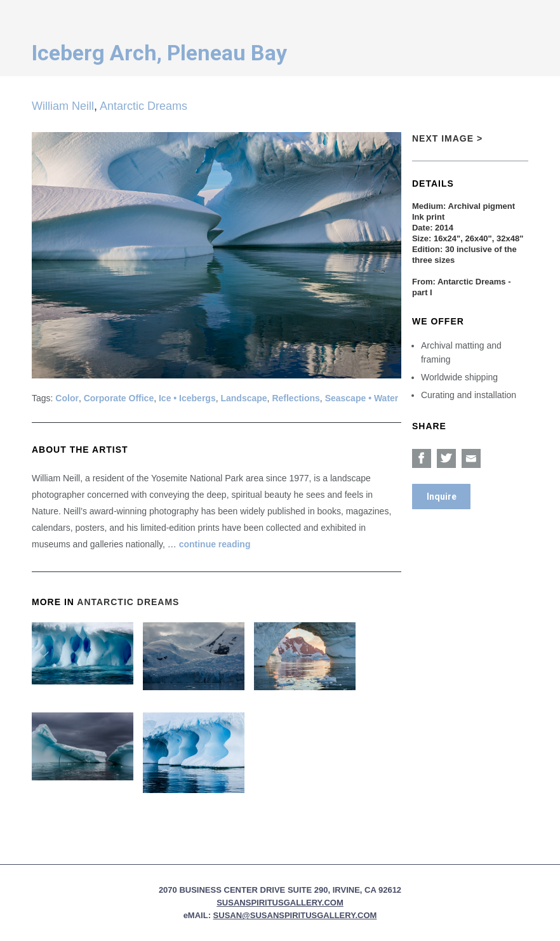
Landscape (243, 398)
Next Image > (447, 138)
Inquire (442, 497)
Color (67, 398)
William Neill (63, 106)
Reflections (296, 398)
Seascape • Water (362, 398)
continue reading (215, 544)
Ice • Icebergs (187, 398)
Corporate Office (119, 398)
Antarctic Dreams (143, 106)
